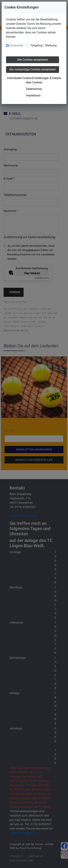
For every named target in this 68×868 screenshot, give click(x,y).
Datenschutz (34, 89)
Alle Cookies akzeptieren (33, 60)
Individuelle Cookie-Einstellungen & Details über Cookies (34, 80)
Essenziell (17, 45)
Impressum (33, 95)
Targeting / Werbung (43, 45)
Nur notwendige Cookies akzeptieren (33, 69)
